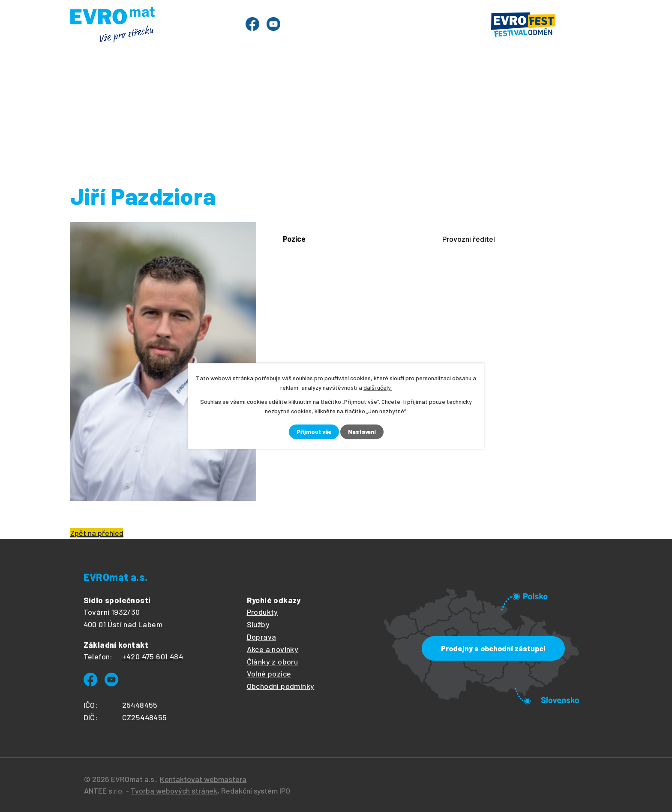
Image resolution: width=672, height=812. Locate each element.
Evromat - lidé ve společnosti (423, 117)
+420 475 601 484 (153, 656)
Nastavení (363, 432)
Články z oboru (273, 662)
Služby (248, 85)
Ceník (292, 85)
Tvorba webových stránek (174, 791)
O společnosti (398, 85)
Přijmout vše (313, 432)
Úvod (94, 85)
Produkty (142, 85)
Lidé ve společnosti (267, 117)
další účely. (378, 387)
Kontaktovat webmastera (203, 779)
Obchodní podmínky (281, 686)
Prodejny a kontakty (547, 85)
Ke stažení (466, 85)
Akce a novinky (273, 649)
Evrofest (198, 85)
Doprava (262, 637)
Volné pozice (269, 674)
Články (337, 85)
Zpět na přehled (97, 533)
